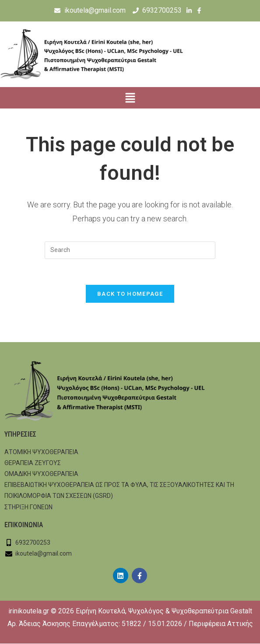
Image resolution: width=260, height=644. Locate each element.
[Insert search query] (130, 250)
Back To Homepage (130, 294)
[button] (130, 99)
